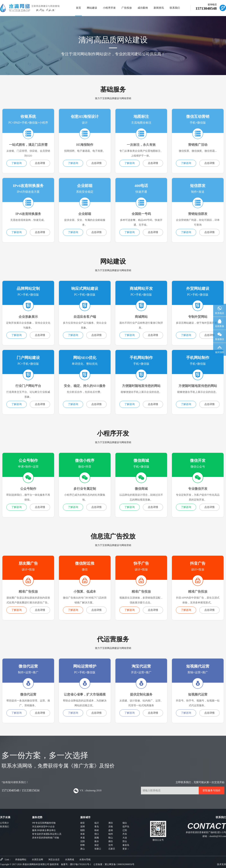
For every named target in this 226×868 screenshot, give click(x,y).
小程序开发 (109, 8)
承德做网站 (21, 860)
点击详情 (40, 163)
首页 (78, 8)
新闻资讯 (159, 8)
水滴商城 (70, 860)
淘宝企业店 (54, 860)
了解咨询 (17, 163)
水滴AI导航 (85, 860)
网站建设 (92, 8)
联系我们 (175, 8)
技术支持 (222, 864)
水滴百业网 (37, 860)
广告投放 (127, 8)
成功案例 (143, 8)
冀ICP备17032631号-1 (80, 864)
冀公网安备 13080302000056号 (120, 864)
